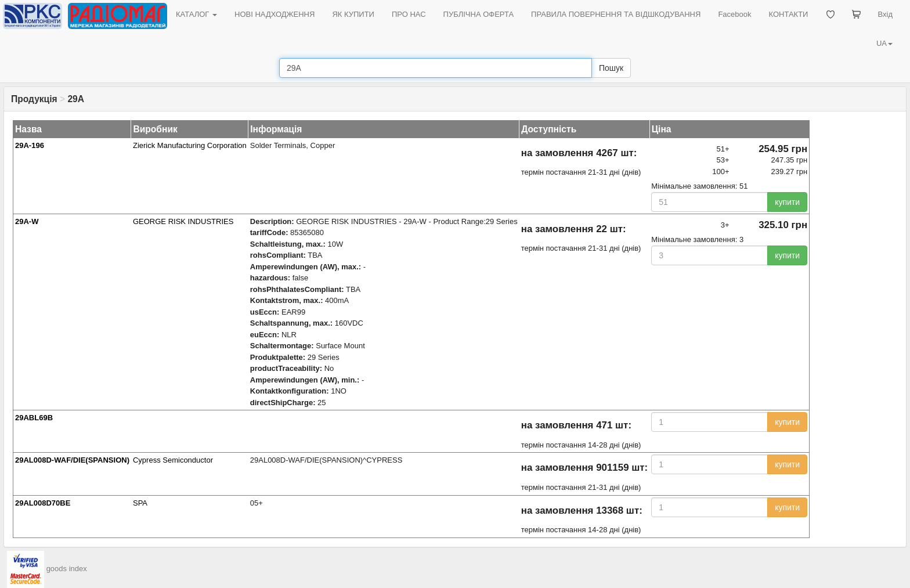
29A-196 (30, 145)
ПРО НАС (409, 14)
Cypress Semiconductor (173, 460)
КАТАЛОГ (196, 14)
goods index (67, 569)
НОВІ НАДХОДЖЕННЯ (275, 14)
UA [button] (884, 43)
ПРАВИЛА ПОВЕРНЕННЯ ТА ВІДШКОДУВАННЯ (616, 14)
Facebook (734, 14)
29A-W (27, 221)
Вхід (886, 14)
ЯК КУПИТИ (353, 14)
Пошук (611, 68)
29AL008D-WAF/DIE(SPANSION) (72, 460)
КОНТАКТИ (788, 14)
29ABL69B (34, 418)
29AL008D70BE (43, 503)
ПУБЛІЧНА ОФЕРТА (479, 14)
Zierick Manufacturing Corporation (190, 145)
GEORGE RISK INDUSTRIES (183, 221)
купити (787, 202)
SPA (140, 503)
